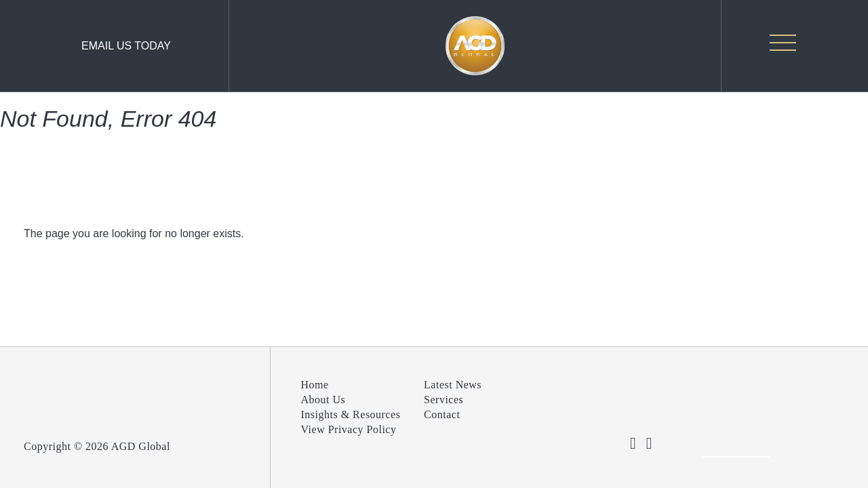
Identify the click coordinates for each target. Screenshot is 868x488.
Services (443, 400)
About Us (323, 400)
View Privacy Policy (349, 429)
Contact (442, 414)
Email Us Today (126, 46)
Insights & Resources (351, 414)
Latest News (453, 385)
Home (315, 385)
